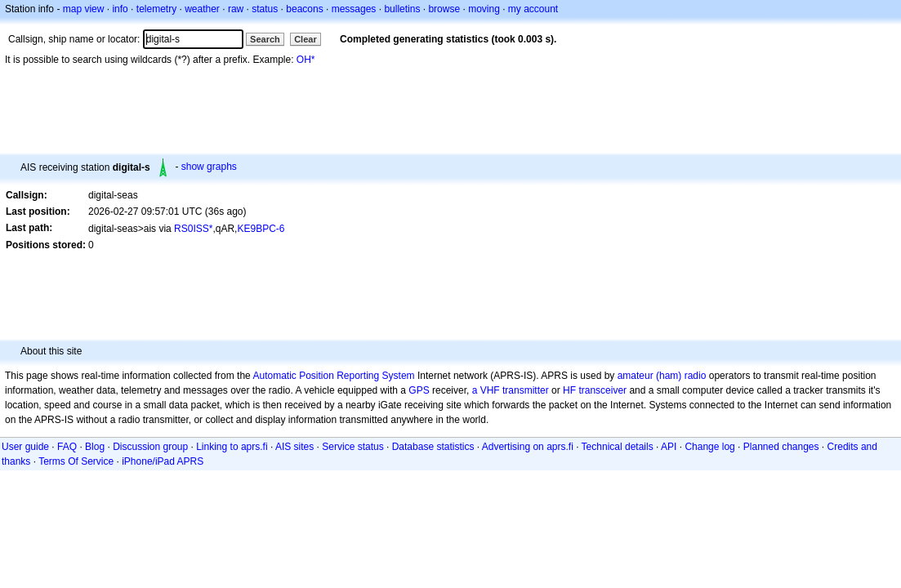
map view (84, 9)
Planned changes (781, 447)
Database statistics (433, 447)
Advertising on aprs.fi (528, 447)
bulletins (402, 9)
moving (484, 9)
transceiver (602, 390)
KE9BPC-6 (261, 229)
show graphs (209, 167)
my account (533, 9)
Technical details (618, 447)
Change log (709, 447)
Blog (95, 447)
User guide (25, 447)
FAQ (67, 447)
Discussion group (150, 447)
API (669, 447)
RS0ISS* (193, 229)
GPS (419, 390)
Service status (352, 447)
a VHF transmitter (511, 390)
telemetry (156, 9)
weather (202, 9)
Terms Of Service (76, 461)
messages (354, 9)
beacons (304, 9)
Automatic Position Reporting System (333, 376)
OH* (306, 60)
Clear (306, 39)
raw (236, 9)
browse (444, 9)
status (265, 9)
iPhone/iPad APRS (163, 461)
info (120, 9)
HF (569, 390)
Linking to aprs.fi (232, 447)
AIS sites (294, 447)
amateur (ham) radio (662, 376)
